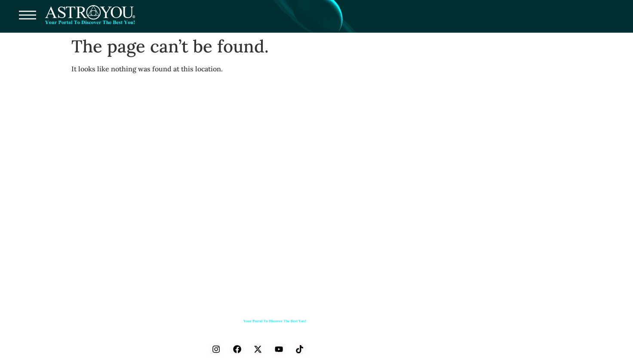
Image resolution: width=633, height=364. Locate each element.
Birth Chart (399, 333)
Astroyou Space (354, 353)
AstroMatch (442, 333)
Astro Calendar (526, 333)
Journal (508, 314)
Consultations (351, 314)
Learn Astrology (465, 314)
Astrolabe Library (406, 314)
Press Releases (352, 333)
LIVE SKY (482, 333)
